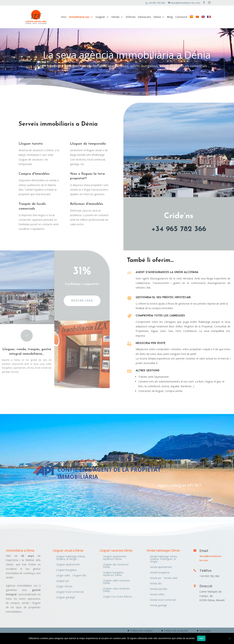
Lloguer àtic (80, 576)
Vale (201, 638)
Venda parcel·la (158, 589)
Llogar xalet (63, 576)
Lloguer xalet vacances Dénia (116, 582)
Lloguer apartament (68, 565)
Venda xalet (171, 578)
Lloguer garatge (66, 597)
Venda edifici (157, 595)
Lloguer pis (63, 581)
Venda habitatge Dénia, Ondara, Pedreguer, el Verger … (164, 559)
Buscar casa (79, 301)
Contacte (181, 17)
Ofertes (131, 17)
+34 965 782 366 (179, 229)
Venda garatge (158, 606)
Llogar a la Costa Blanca (117, 597)
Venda (115, 17)
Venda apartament (161, 567)
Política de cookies (141, 631)
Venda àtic (156, 584)
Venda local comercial (163, 600)
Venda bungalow (160, 573)
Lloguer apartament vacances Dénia (115, 558)
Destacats (145, 17)
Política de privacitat (176, 631)
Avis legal (205, 631)
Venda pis (156, 578)
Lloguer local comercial (70, 592)
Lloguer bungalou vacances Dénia (113, 574)
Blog (170, 17)
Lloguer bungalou (66, 570)
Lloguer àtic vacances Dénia (116, 566)
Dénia (157, 17)
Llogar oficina (64, 587)
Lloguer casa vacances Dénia (116, 590)
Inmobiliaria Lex (79, 17)
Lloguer (100, 17)
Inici (64, 17)
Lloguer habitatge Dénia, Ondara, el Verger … (71, 558)
